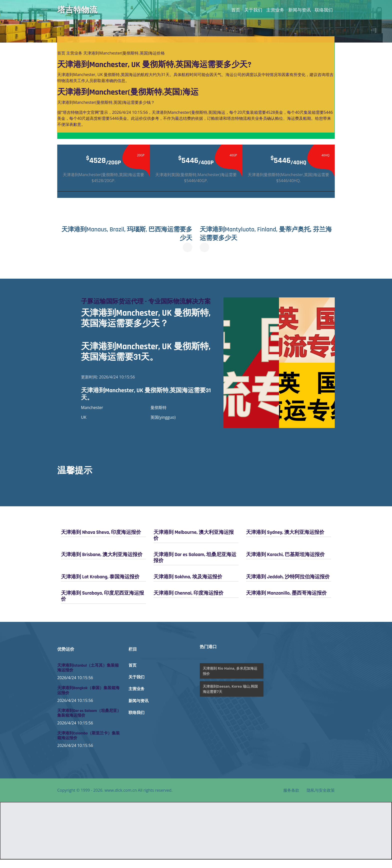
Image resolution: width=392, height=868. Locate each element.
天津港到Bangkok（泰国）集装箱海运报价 (88, 699)
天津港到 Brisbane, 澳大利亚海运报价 (102, 563)
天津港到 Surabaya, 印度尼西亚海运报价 (102, 604)
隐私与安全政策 (321, 799)
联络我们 (324, 10)
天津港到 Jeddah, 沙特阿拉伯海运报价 (288, 585)
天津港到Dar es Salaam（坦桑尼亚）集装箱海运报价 (89, 721)
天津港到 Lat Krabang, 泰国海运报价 (100, 585)
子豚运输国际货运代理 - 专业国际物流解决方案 (147, 306)
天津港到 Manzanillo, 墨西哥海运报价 (286, 601)
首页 (236, 10)
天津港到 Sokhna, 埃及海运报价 (188, 585)
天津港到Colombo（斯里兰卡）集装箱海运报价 (88, 744)
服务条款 (291, 799)
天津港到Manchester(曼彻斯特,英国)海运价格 (124, 53)
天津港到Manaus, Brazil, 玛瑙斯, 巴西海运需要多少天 (126, 234)
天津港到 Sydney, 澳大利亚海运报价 (285, 541)
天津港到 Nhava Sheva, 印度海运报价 (101, 541)
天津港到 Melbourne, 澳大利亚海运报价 (194, 544)
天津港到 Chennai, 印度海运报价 (188, 601)
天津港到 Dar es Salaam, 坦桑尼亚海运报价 (195, 566)
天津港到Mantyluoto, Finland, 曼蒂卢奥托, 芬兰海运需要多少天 (266, 234)
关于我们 (253, 10)
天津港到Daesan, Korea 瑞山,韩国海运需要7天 (230, 697)
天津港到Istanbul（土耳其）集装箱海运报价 (88, 676)
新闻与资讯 (299, 10)
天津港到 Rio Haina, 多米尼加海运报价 (230, 679)
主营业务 (275, 10)
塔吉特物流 (77, 10)
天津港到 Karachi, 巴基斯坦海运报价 (285, 563)
